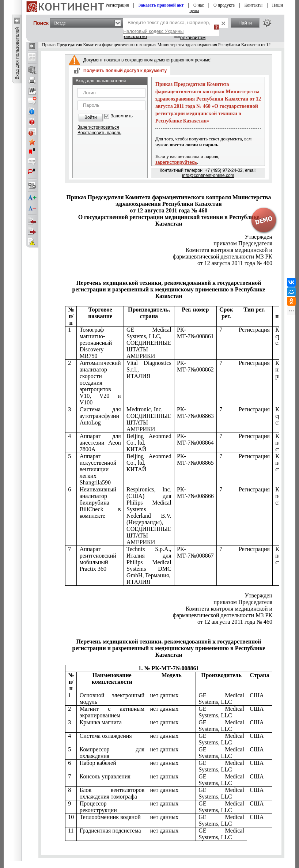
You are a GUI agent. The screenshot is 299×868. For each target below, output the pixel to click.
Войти (91, 117)
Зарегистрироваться (98, 127)
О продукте (224, 5)
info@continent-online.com (208, 176)
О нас (199, 5)
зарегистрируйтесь (176, 162)
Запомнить (122, 116)
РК (223, 256)
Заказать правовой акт (161, 5)
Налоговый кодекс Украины (154, 31)
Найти (245, 23)
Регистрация (117, 5)
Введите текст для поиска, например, (167, 27)
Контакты (254, 5)
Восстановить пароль (99, 133)
